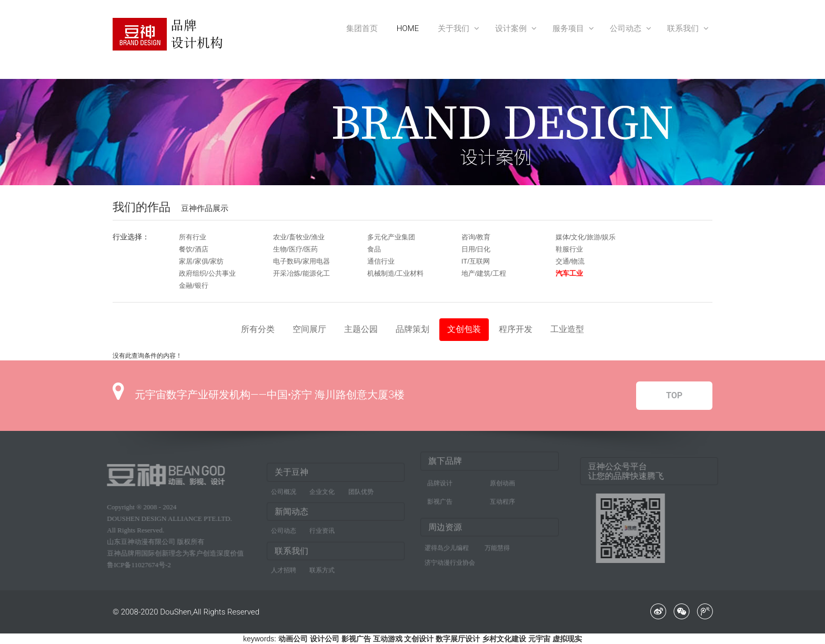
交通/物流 (570, 261)
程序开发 (516, 329)
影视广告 (440, 499)
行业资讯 (322, 534)
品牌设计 (440, 480)
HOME (408, 28)
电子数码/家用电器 (301, 261)
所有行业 (193, 237)
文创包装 (464, 329)
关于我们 (457, 28)
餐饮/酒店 (194, 249)
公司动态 (629, 28)
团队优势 (361, 495)
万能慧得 (497, 545)
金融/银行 (194, 285)
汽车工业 (569, 273)
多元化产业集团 (391, 237)
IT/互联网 (476, 261)
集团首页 (362, 28)
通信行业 (381, 261)
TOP (674, 395)
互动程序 (502, 499)
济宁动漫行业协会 (450, 560)
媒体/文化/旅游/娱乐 (586, 237)
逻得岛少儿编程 (447, 545)
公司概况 (284, 495)
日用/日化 (476, 249)
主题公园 (361, 329)
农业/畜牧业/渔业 (299, 237)
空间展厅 (309, 329)
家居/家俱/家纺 (201, 261)
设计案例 (514, 28)
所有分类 (258, 329)
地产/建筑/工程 (484, 273)
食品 (374, 249)
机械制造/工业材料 (396, 273)
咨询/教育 (476, 237)
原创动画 (502, 480)
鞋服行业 (569, 249)
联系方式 (322, 573)
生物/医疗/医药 (295, 249)
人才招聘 (284, 573)
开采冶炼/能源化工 (301, 273)
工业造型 (567, 329)
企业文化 (322, 495)
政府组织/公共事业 (207, 273)
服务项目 (572, 28)
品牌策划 (413, 329)
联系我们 (686, 28)
